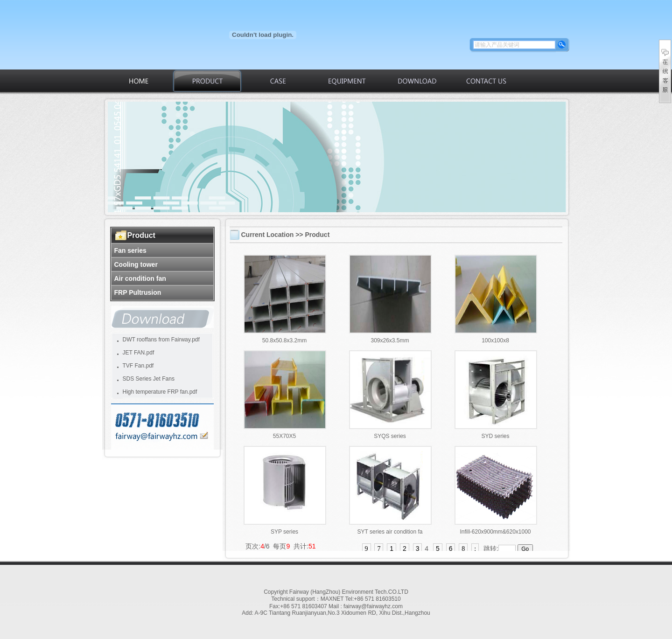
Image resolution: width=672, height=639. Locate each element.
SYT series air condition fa (390, 532)
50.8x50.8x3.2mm (284, 340)
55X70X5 (284, 436)
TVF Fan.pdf (138, 366)
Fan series (130, 250)
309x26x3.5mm (390, 340)
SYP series (284, 532)
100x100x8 (495, 340)
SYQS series (390, 436)
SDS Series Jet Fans (149, 379)
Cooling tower (136, 264)
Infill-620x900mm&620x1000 (495, 532)
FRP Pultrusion (138, 292)
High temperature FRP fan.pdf (160, 392)
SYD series (495, 436)
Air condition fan (140, 278)
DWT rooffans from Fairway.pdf (161, 340)
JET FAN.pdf (139, 353)
